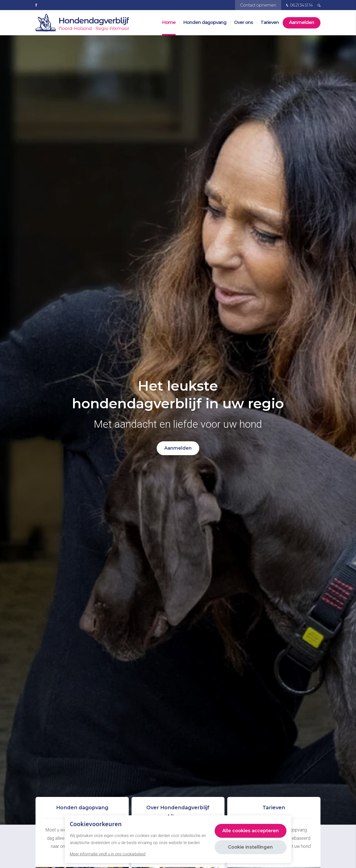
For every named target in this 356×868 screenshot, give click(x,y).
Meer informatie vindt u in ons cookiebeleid (108, 854)
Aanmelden (302, 22)
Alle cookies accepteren (251, 831)
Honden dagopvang (205, 22)
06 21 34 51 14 (299, 6)
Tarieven (270, 22)
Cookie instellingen (250, 847)
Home (169, 22)
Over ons (244, 22)
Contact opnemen (258, 5)
